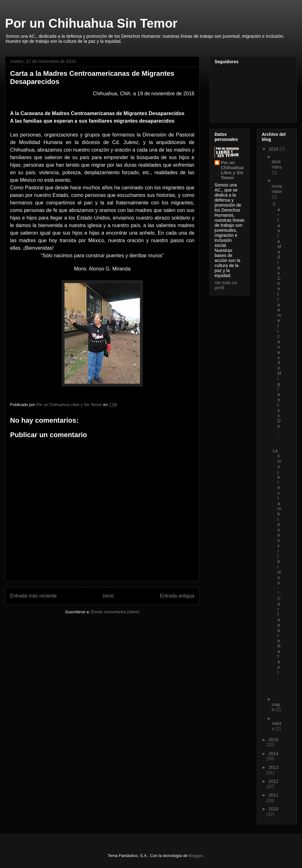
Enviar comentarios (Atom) (115, 612)
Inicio (108, 596)
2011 (274, 795)
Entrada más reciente (33, 596)
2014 (274, 754)
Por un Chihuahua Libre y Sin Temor (232, 170)
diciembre (277, 164)
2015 (274, 740)
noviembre (277, 189)
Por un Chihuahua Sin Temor (91, 23)
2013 (274, 767)
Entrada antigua (177, 596)
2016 (274, 149)
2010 (274, 809)
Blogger (196, 856)
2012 (274, 781)
